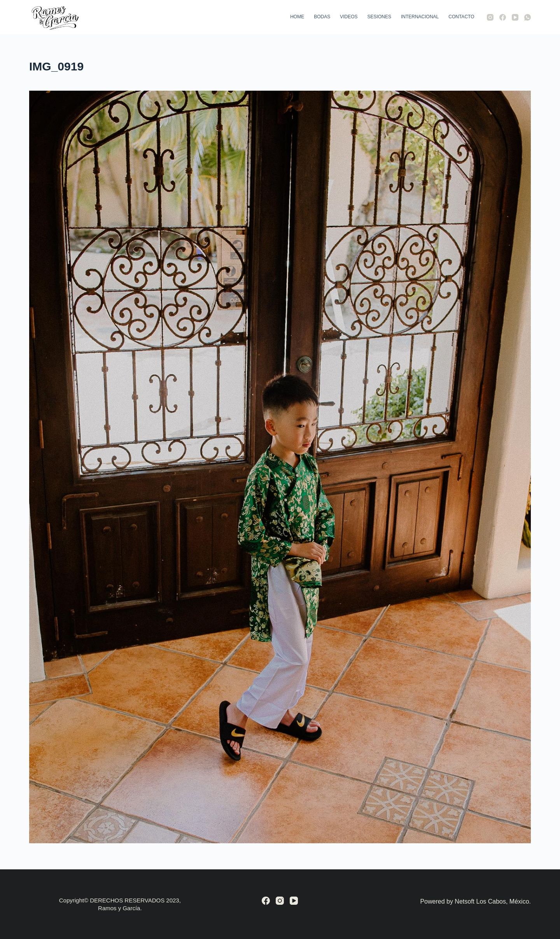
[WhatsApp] (528, 17)
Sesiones (379, 17)
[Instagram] (490, 17)
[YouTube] (515, 17)
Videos (349, 17)
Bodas (322, 17)
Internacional (420, 17)
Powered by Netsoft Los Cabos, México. (475, 901)
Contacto (461, 17)
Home (297, 17)
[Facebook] (503, 17)
